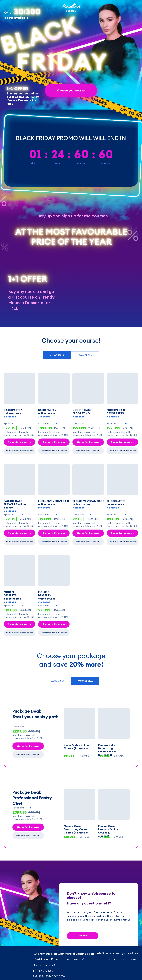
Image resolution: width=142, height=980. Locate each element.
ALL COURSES (57, 681)
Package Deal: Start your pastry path (35, 714)
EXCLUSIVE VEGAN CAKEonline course (54, 504)
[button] (20, 388)
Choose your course (71, 90)
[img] (13, 955)
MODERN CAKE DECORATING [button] (82, 413)
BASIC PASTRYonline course (13, 413)
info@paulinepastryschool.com (118, 953)
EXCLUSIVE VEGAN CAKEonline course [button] (88, 504)
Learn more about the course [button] (20, 451)
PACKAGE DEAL (85, 355)
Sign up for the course (20, 442)
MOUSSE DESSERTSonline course (47, 597)
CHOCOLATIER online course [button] (116, 504)
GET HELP (83, 935)
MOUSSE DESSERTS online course (13, 597)
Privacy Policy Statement (122, 959)
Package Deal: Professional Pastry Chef (32, 798)
